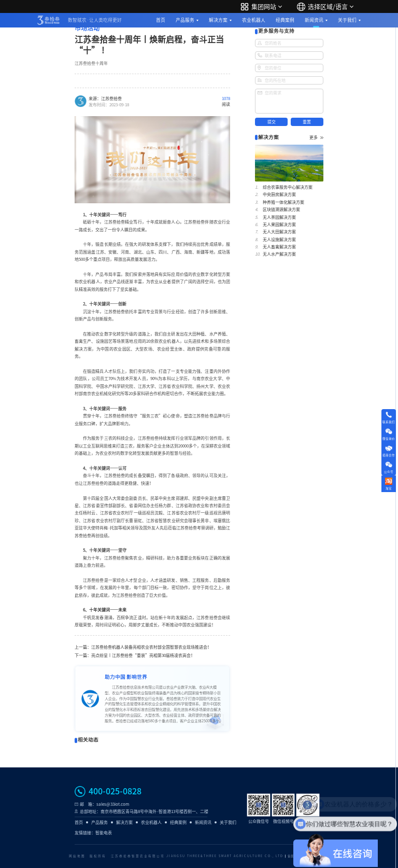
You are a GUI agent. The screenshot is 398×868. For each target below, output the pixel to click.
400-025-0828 (115, 791)
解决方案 (218, 20)
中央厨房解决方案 (279, 194)
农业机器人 (254, 20)
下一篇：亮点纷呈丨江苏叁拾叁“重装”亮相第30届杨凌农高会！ (135, 655)
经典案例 (285, 20)
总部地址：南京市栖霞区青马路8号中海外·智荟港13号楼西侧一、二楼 (144, 811)
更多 (316, 137)
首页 (161, 20)
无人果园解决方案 (279, 225)
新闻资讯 (314, 20)
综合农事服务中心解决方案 (288, 187)
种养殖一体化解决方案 (283, 202)
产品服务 (185, 20)
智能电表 (104, 833)
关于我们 (347, 20)
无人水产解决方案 (279, 254)
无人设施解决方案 (279, 240)
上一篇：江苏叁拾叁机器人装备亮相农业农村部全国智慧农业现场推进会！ (143, 647)
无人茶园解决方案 (279, 217)
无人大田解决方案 (279, 232)
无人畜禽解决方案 (279, 247)
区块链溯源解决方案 (281, 209)
